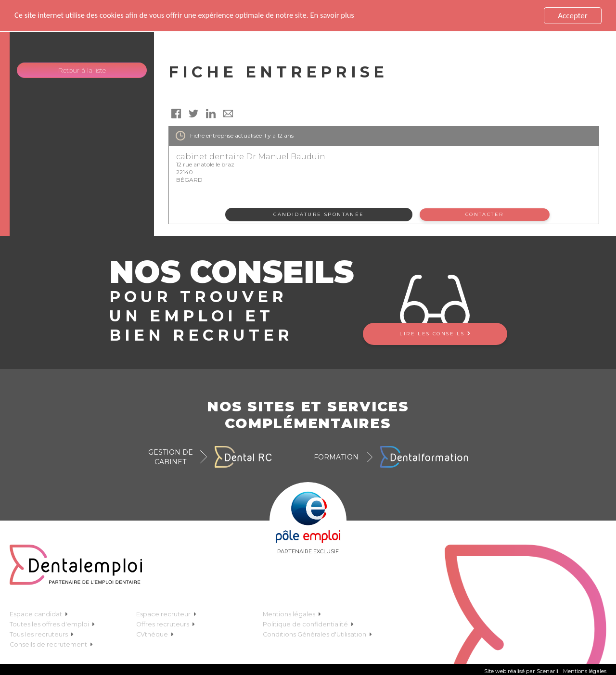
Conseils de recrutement (51, 644)
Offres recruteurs (166, 624)
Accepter (572, 16)
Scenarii (547, 671)
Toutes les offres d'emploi (52, 624)
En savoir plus (342, 16)
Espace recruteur (166, 614)
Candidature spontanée (319, 214)
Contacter (485, 214)
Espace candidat (39, 614)
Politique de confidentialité (308, 624)
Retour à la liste (82, 70)
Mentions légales (292, 614)
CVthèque (155, 634)
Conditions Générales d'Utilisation (317, 634)
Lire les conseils (435, 334)
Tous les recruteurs (42, 634)
